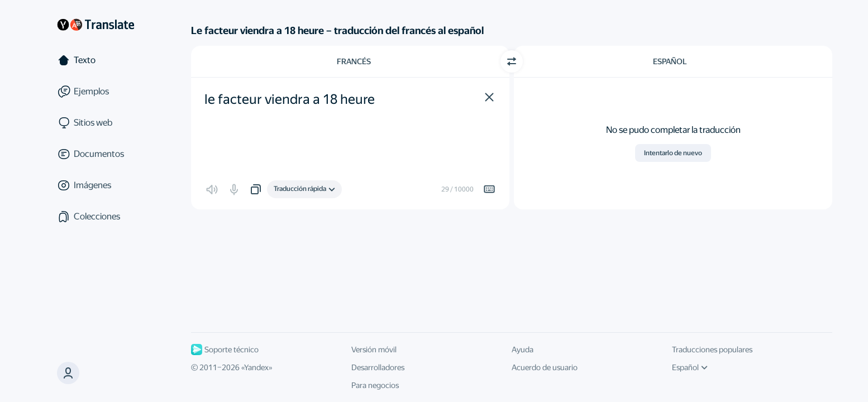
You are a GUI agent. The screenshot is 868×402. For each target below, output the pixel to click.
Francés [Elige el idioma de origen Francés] (354, 61)
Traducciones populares (712, 350)
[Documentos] (96, 154)
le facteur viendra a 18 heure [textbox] (290, 99)
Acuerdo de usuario (545, 367)
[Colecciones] (96, 217)
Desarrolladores (378, 367)
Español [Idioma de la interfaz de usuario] (690, 367)
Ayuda (523, 350)
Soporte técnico (225, 350)
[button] (489, 97)
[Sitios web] (96, 123)
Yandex (256, 367)
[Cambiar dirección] (512, 61)
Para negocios (375, 385)
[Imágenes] (96, 185)
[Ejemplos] (96, 92)
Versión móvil (374, 350)
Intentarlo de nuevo (673, 153)
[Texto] (96, 60)
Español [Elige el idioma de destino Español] (670, 61)
